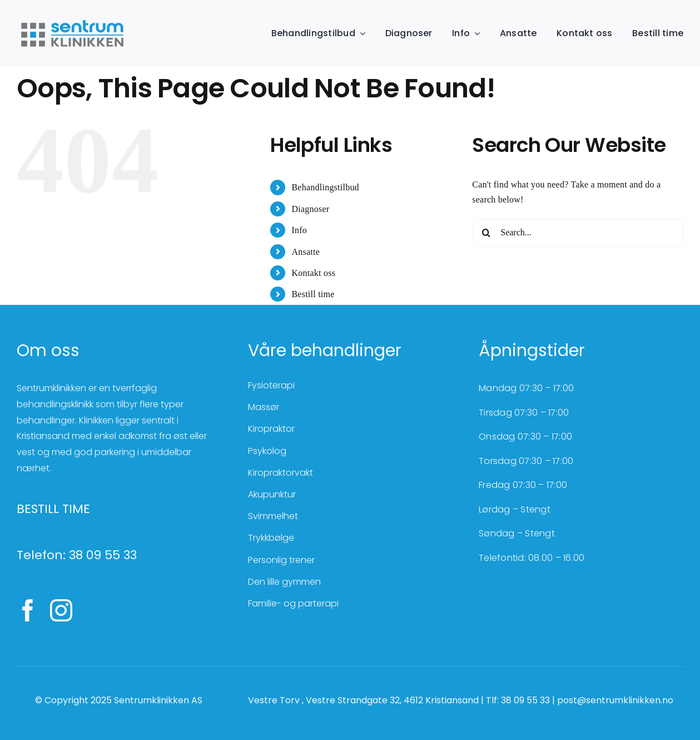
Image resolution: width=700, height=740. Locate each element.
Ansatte (306, 252)
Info (299, 230)
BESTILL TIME (53, 509)
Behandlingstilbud (325, 187)
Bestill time (313, 294)
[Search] (486, 233)
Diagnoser (310, 209)
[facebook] (28, 610)
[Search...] (578, 233)
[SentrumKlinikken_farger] (72, 21)
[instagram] (61, 610)
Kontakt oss (313, 273)
